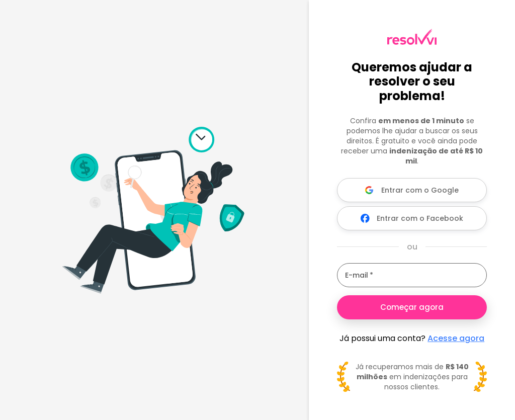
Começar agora (412, 307)
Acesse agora (456, 338)
